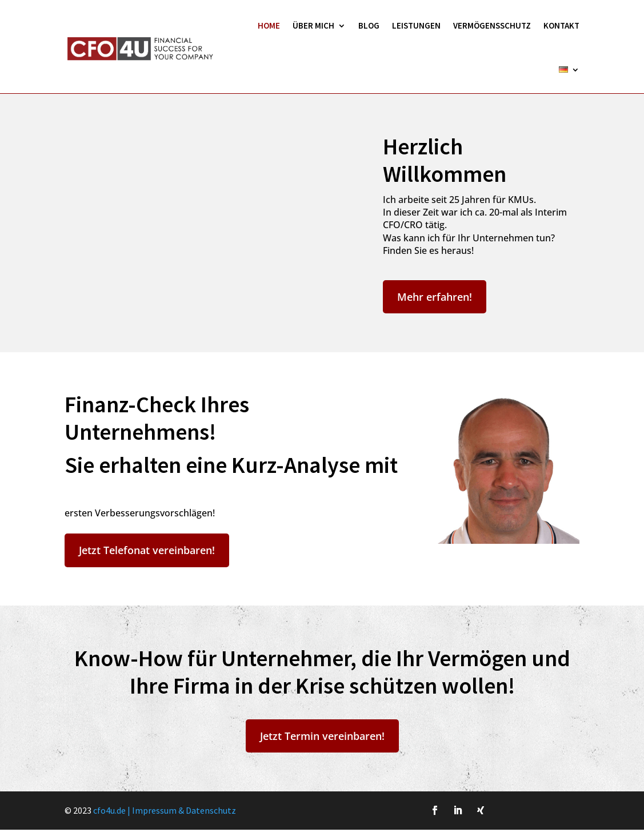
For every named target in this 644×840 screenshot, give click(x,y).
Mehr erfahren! (435, 297)
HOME (269, 25)
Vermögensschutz (492, 25)
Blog (369, 25)
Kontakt (561, 25)
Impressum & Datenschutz (184, 810)
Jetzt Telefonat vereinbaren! (147, 550)
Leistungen (416, 25)
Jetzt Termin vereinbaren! (322, 736)
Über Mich (313, 25)
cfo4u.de (109, 810)
